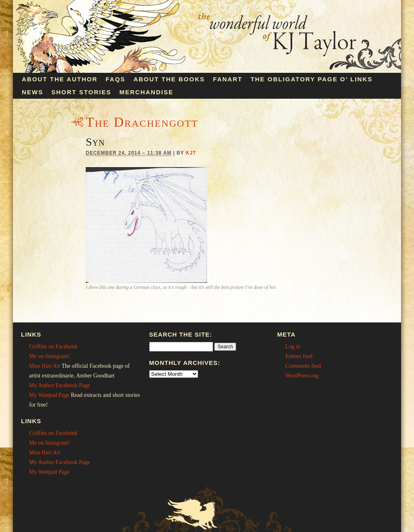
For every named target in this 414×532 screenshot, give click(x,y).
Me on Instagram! (49, 356)
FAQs (115, 79)
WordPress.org (302, 376)
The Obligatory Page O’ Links (312, 79)
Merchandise (146, 92)
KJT (191, 153)
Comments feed (303, 366)
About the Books (169, 79)
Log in (293, 347)
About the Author (60, 79)
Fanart (228, 79)
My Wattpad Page (49, 395)
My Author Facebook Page (59, 385)
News (33, 92)
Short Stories (81, 92)
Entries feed (299, 356)
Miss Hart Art (45, 366)
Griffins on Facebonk (53, 347)
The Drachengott (142, 122)
